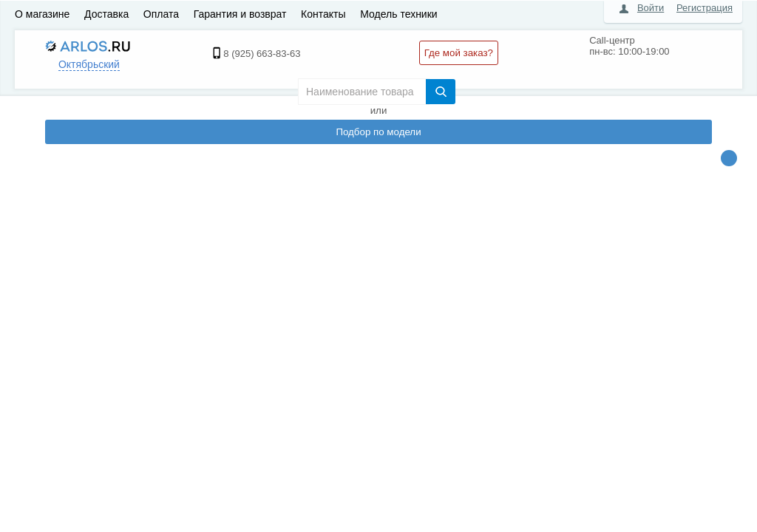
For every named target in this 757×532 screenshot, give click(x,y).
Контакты (323, 14)
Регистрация (705, 8)
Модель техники (398, 14)
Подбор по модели (378, 132)
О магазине (42, 14)
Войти (651, 8)
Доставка (106, 14)
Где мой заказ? (459, 53)
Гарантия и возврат (240, 14)
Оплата (161, 14)
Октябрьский (89, 64)
